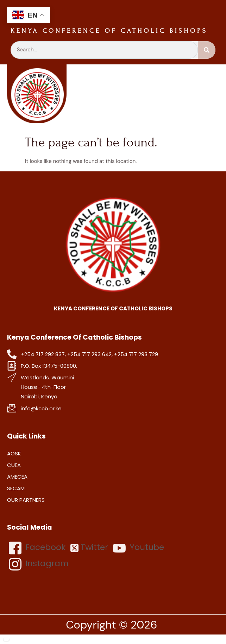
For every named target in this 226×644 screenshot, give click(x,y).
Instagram (39, 564)
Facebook (37, 548)
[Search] (207, 50)
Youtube (139, 548)
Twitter (89, 547)
